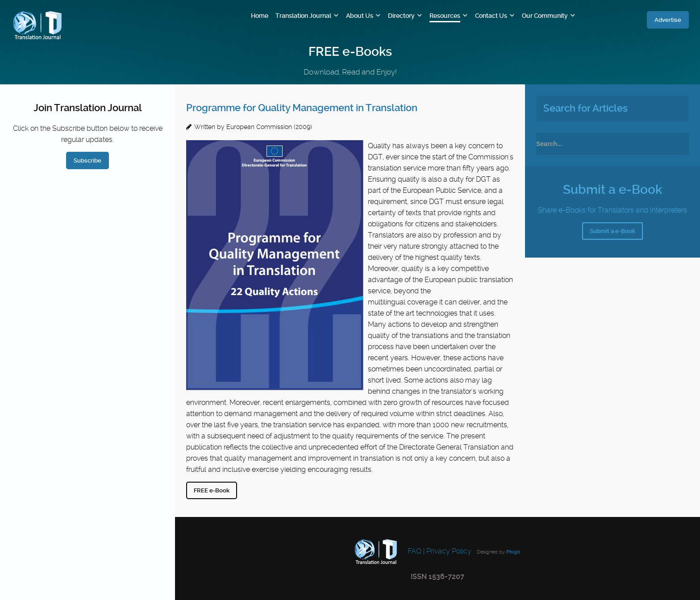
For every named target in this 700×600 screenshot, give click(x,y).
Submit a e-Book (612, 231)
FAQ (414, 552)
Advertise (668, 20)
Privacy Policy (449, 552)
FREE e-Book (212, 490)
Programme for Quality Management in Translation (302, 108)
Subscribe (87, 160)
